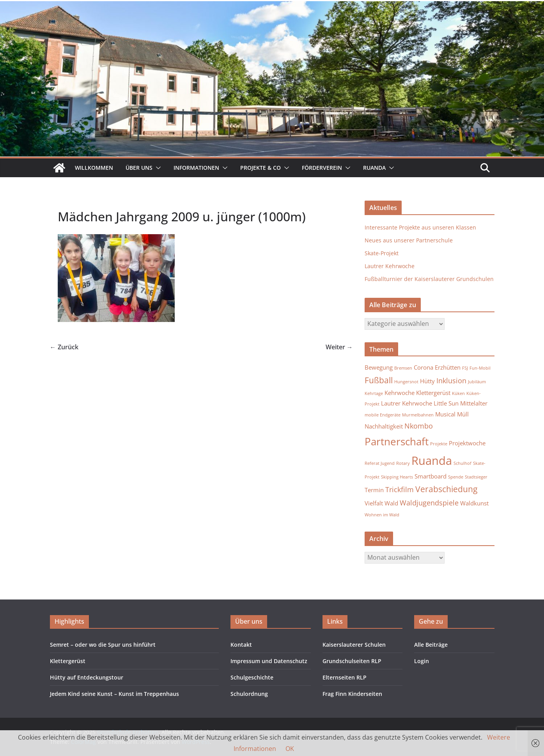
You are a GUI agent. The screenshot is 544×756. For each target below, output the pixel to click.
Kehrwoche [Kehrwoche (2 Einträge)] (400, 393)
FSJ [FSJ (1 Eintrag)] (465, 368)
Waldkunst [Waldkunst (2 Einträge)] (474, 503)
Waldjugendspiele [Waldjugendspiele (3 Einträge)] (429, 503)
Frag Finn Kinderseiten (352, 694)
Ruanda (374, 168)
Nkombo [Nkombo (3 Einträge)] (419, 426)
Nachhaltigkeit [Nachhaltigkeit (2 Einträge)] (384, 426)
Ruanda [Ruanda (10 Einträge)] (432, 461)
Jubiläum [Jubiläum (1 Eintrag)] (477, 382)
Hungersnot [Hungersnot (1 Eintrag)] (406, 382)
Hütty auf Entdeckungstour (87, 677)
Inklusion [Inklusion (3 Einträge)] (451, 381)
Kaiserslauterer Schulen (354, 645)
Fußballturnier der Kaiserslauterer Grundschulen (429, 279)
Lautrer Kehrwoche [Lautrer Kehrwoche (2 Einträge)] (407, 403)
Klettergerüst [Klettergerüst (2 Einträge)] (433, 393)
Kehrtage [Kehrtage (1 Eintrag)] (374, 393)
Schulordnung (249, 694)
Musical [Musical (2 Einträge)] (445, 414)
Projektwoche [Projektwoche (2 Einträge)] (467, 443)
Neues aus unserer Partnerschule (409, 240)
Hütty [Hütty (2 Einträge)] (427, 381)
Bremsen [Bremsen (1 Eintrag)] (403, 368)
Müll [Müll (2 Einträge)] (463, 414)
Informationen (196, 168)
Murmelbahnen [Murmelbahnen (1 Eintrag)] (418, 415)
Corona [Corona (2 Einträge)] (424, 367)
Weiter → (339, 347)
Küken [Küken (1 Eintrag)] (458, 393)
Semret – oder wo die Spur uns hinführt (103, 645)
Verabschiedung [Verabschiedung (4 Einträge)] (446, 489)
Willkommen (94, 168)
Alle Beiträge (431, 645)
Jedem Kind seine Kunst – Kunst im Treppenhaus (114, 694)
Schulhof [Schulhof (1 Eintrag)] (462, 463)
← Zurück (64, 347)
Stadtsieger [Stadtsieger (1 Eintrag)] (476, 477)
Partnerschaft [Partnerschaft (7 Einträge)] (397, 441)
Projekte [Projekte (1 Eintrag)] (439, 444)
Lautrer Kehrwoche (390, 266)
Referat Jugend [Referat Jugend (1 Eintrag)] (380, 463)
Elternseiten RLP (345, 677)
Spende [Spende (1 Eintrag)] (456, 477)
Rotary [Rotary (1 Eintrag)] (403, 463)
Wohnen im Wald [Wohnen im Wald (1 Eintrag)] (382, 515)
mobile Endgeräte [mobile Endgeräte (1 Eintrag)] (383, 415)
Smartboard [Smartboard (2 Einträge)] (431, 476)
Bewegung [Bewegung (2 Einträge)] (379, 367)
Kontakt (241, 645)
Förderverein (322, 168)
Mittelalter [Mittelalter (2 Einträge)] (474, 403)
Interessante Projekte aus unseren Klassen (420, 227)
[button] (157, 168)
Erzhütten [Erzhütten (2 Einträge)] (448, 367)
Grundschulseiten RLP (352, 661)
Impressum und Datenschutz (269, 661)
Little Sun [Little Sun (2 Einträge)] (446, 403)
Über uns (139, 168)
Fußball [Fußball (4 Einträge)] (379, 380)
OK (290, 749)
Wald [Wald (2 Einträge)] (391, 503)
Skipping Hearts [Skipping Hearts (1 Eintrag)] (397, 477)
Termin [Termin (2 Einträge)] (374, 490)
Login (422, 661)
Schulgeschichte (252, 677)
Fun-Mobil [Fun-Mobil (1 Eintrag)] (480, 368)
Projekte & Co (260, 168)
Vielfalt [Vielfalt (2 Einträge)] (374, 503)
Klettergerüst (68, 661)
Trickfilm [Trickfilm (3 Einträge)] (400, 489)
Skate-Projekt (382, 253)
